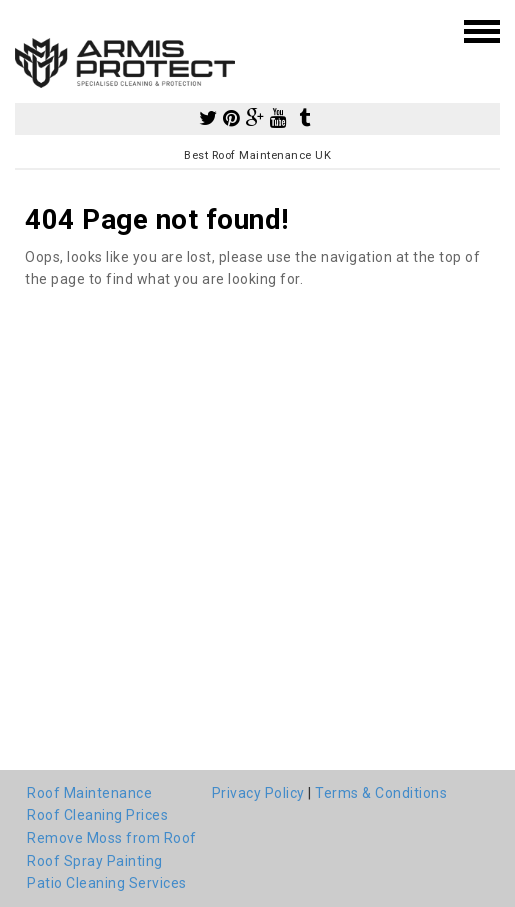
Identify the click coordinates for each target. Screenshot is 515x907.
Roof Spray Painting (95, 861)
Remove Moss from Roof (112, 838)
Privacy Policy (258, 793)
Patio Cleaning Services (107, 883)
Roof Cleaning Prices (97, 815)
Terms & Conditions (381, 793)
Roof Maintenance (89, 793)
